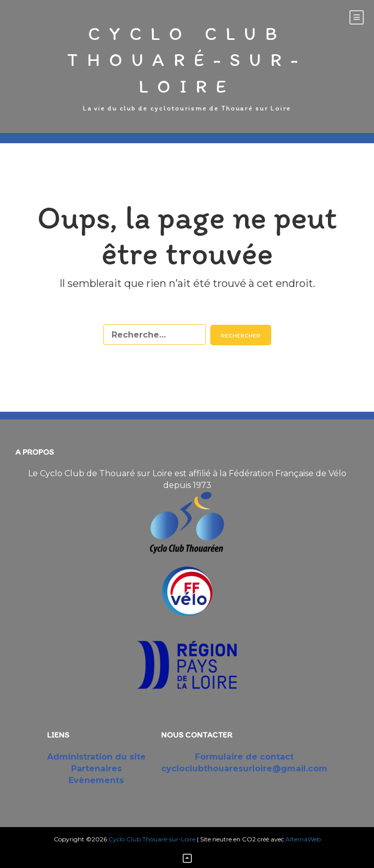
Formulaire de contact (244, 757)
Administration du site (96, 757)
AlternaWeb (303, 839)
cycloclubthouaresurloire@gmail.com (244, 769)
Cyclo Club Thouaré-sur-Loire (187, 60)
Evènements (96, 780)
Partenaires (96, 769)
